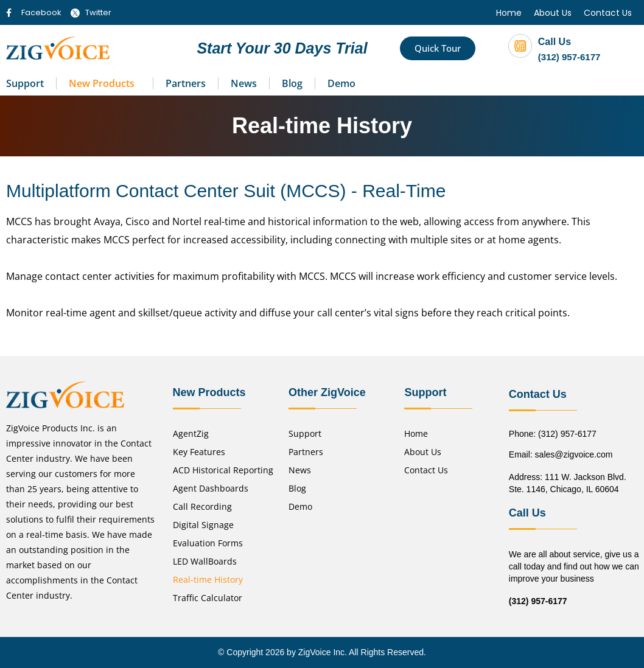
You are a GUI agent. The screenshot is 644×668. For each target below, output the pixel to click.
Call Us (555, 42)
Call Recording (202, 506)
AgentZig (191, 433)
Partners (186, 83)
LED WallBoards (205, 561)
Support (25, 83)
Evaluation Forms (208, 543)
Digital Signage (203, 525)
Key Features (199, 452)
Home (509, 13)
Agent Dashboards (211, 488)
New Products (102, 83)
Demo (341, 83)
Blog (292, 83)
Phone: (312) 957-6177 (553, 434)
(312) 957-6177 (569, 57)
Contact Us (608, 13)
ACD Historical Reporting (223, 470)
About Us (553, 13)
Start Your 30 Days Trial (282, 48)
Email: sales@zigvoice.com (561, 454)
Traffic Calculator (208, 598)
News (244, 83)
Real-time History (208, 579)
